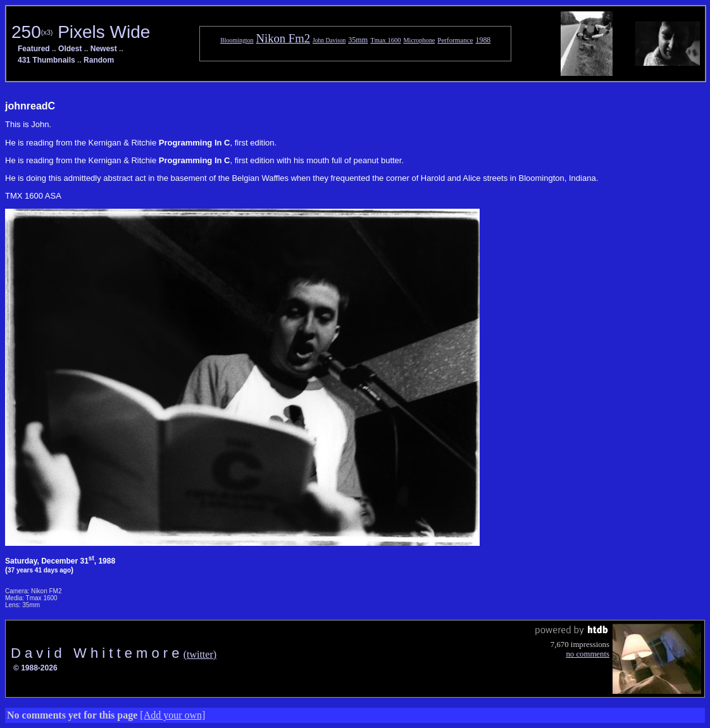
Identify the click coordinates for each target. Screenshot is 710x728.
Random (99, 60)
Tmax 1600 (385, 40)
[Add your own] (172, 715)
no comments (588, 654)
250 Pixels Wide (81, 32)
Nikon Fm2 (283, 38)
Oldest (70, 49)
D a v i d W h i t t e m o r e (97, 653)
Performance (455, 40)
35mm (358, 40)
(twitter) (200, 654)
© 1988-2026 (35, 668)
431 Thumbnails (47, 60)
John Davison (329, 40)
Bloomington (237, 40)
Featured (34, 49)
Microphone (420, 40)
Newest (104, 49)
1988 (483, 40)
